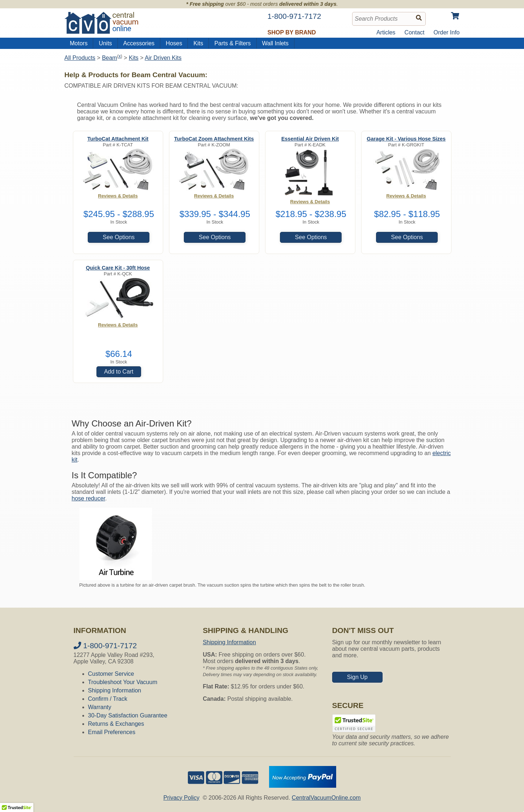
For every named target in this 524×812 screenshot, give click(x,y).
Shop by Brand (292, 32)
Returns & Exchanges (116, 724)
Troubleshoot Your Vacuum (123, 682)
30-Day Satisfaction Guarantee (128, 715)
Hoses (174, 43)
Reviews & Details (118, 196)
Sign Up (357, 677)
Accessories (139, 43)
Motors (79, 43)
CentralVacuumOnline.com (326, 798)
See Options (119, 237)
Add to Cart (119, 372)
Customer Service (111, 674)
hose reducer (89, 498)
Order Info (446, 32)
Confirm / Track (108, 699)
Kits (198, 43)
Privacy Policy (181, 798)
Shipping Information (115, 690)
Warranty (100, 707)
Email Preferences (112, 732)
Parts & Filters (232, 43)
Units (105, 43)
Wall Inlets (275, 43)
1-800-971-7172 (105, 646)
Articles (386, 32)
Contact (414, 32)
